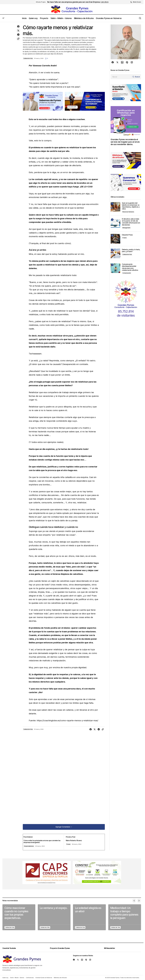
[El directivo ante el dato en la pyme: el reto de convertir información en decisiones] (115, 223)
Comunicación (127, 273)
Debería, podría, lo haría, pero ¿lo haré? (131, 251)
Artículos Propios (41, 2)
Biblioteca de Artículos (60, 978)
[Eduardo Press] (115, 239)
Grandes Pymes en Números (44, 978)
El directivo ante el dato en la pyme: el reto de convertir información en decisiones (131, 222)
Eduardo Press (127, 235)
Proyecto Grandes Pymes (61, 948)
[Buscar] (136, 77)
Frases (71, 844)
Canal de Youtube (10, 948)
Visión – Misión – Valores (17, 978)
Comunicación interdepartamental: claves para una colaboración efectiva (130, 267)
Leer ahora (105, 2)
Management (126, 228)
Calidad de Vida (28, 58)
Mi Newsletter (111, 948)
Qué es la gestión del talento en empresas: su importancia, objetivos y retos (131, 206)
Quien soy (5, 978)
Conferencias (30, 978)
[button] (136, 2)
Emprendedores (32, 846)
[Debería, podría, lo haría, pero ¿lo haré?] (115, 253)
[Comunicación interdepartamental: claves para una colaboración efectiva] (115, 268)
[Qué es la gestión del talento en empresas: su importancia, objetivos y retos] (115, 207)
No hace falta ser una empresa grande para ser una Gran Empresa (74, 2)
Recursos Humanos (128, 212)
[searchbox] (121, 77)
